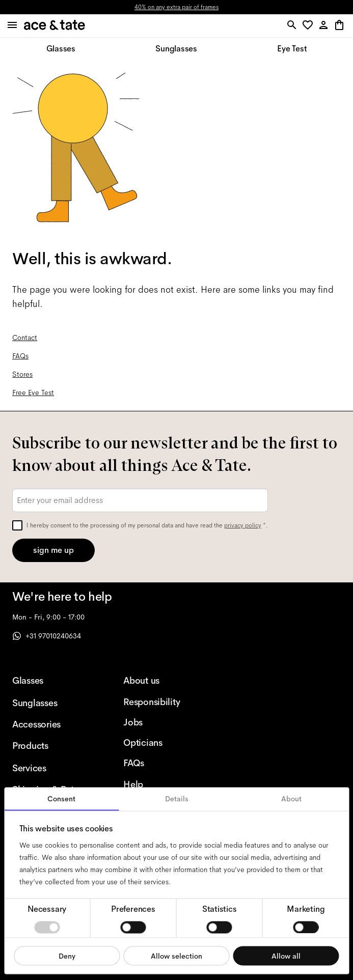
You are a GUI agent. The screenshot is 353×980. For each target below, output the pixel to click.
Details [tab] (177, 799)
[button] (309, 26)
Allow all (286, 956)
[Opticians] (162, 743)
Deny (67, 956)
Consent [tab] (61, 799)
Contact (25, 338)
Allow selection (176, 956)
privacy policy (243, 525)
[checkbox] (17, 525)
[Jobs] (162, 722)
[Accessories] (51, 724)
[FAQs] (162, 763)
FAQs (20, 356)
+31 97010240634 (47, 636)
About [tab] (291, 799)
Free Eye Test (33, 393)
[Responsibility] (162, 702)
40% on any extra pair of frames (176, 7)
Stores (22, 374)
